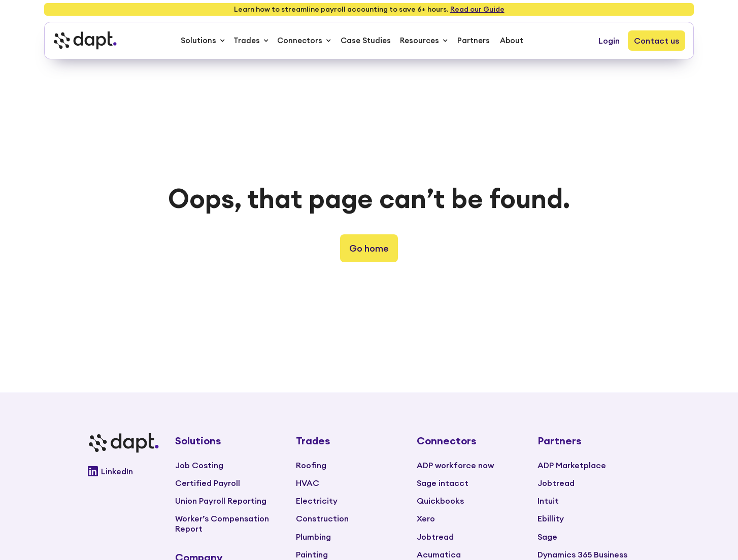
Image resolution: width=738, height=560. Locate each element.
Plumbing (313, 537)
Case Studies (366, 40)
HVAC (308, 483)
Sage (547, 537)
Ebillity (551, 518)
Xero (426, 518)
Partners (474, 40)
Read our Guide (477, 9)
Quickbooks (440, 501)
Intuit (548, 501)
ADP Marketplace (572, 465)
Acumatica (439, 554)
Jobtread (435, 537)
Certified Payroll (208, 483)
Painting (312, 554)
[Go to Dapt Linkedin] (123, 471)
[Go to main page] (123, 443)
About (512, 40)
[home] (85, 41)
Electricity (317, 501)
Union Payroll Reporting (221, 501)
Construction (322, 518)
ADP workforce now (455, 465)
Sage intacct (443, 483)
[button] (203, 41)
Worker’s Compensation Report (222, 523)
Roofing (311, 465)
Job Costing (199, 465)
